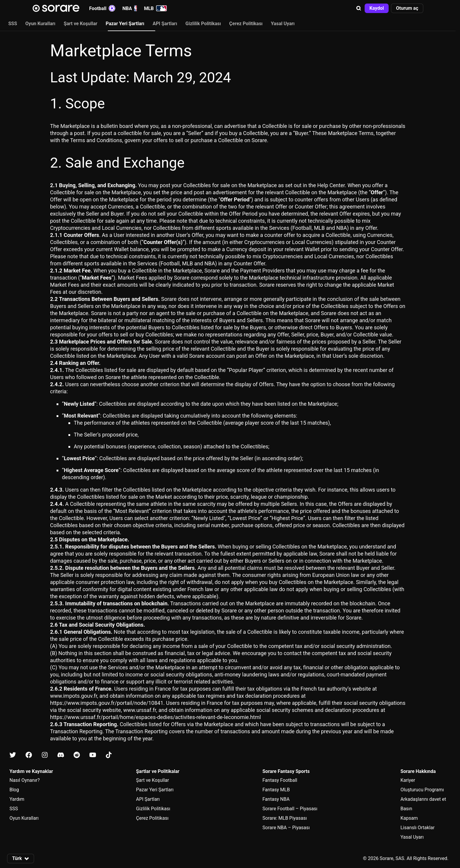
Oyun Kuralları (24, 818)
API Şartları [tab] (165, 24)
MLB (155, 8)
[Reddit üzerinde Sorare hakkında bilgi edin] (77, 755)
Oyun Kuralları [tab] (40, 24)
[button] (359, 8)
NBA (130, 8)
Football (102, 8)
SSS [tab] (13, 24)
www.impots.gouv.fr (74, 696)
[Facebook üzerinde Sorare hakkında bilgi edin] (29, 755)
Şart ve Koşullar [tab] (81, 24)
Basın (406, 809)
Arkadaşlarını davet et (423, 799)
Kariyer (408, 780)
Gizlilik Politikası (153, 809)
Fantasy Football (280, 780)
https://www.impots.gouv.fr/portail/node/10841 (107, 703)
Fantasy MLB (276, 790)
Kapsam (409, 818)
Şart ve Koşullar (152, 780)
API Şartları (148, 799)
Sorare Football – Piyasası (290, 809)
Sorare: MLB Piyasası (285, 818)
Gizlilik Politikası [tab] (203, 24)
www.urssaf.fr (140, 710)
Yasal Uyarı (412, 837)
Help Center (331, 185)
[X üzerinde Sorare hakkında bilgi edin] (13, 755)
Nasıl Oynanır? (25, 780)
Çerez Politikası (152, 818)
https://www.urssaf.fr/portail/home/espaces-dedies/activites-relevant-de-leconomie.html (156, 717)
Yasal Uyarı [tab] (283, 24)
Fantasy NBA (276, 799)
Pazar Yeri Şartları (155, 790)
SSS (14, 809)
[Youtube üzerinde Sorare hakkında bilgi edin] (93, 755)
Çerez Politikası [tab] (246, 24)
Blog (14, 790)
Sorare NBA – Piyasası (286, 828)
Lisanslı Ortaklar (417, 828)
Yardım (17, 799)
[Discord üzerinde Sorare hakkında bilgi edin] (61, 755)
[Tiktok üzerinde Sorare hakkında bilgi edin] (109, 755)
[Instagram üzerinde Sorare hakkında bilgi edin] (45, 755)
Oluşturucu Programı (422, 790)
